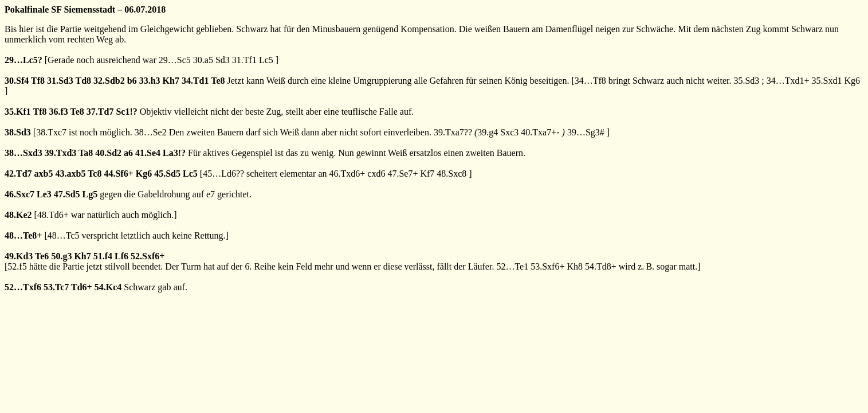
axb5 (44, 174)
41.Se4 (148, 153)
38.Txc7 (51, 132)
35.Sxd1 (827, 81)
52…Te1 (512, 266)
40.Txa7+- (540, 132)
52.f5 (17, 266)
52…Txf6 (23, 287)
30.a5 (203, 60)
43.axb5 (70, 174)
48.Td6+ (53, 215)
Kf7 (427, 174)
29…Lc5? (23, 60)
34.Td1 (195, 81)
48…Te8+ (23, 235)
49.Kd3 (19, 256)
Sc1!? (126, 112)
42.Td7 (18, 174)
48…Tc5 (64, 235)
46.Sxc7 (19, 194)
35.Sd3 (746, 81)
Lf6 (121, 256)
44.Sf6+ (118, 174)
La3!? (174, 153)
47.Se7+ (402, 174)
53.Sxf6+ (547, 266)
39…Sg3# (586, 132)
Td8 (83, 81)
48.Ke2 (18, 215)
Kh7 (171, 81)
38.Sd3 (18, 132)
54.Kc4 (108, 287)
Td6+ (82, 287)
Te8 (218, 81)
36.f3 (59, 112)
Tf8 (38, 81)
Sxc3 (509, 132)
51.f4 (103, 256)
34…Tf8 (590, 81)
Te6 (42, 256)
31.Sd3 (60, 81)
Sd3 (223, 60)
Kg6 (853, 81)
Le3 (44, 194)
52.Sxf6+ (148, 256)
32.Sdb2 (109, 81)
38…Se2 (151, 132)
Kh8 (575, 266)
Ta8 (86, 153)
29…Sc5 (175, 60)
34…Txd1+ (788, 81)
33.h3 (150, 81)
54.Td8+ (601, 266)
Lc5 (266, 60)
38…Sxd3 (23, 153)
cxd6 (376, 174)
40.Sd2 (108, 153)
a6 (128, 153)
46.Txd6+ (347, 174)
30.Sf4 (17, 81)
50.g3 (61, 256)
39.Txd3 (61, 153)
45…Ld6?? (223, 174)
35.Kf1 (18, 112)
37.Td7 (100, 112)
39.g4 (488, 132)
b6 (132, 81)
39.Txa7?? (453, 132)
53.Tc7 (56, 287)
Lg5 (90, 194)
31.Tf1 (244, 60)
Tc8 (95, 174)
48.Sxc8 (451, 174)
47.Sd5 (67, 194)
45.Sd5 (167, 174)
